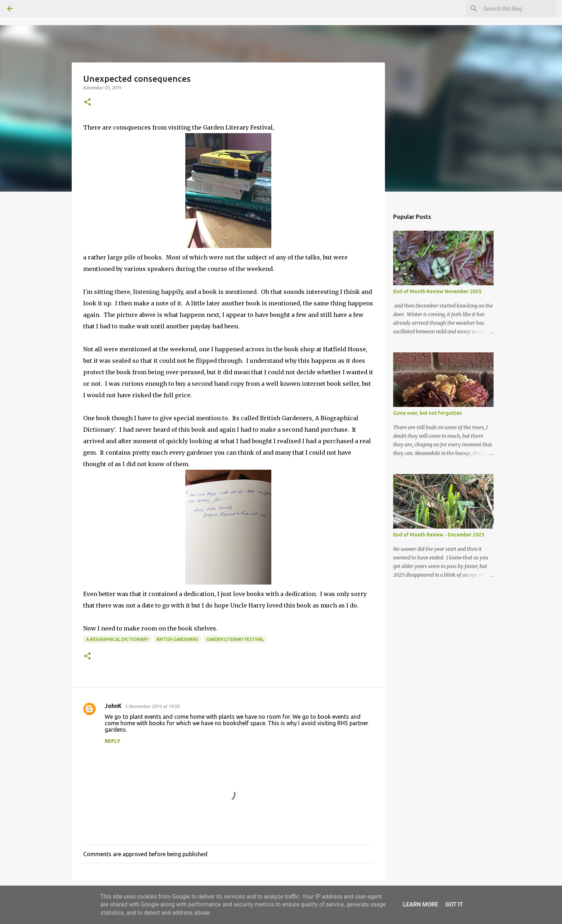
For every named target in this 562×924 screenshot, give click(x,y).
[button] (87, 102)
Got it (454, 904)
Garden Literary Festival (235, 639)
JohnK (113, 706)
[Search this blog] (519, 9)
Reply (113, 741)
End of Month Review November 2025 (437, 291)
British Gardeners (177, 639)
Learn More (420, 904)
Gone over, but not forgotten (428, 413)
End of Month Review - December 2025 (439, 535)
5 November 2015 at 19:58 (152, 706)
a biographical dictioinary (117, 639)
